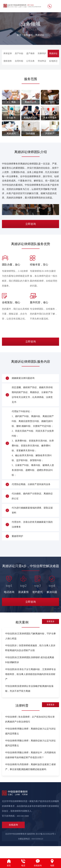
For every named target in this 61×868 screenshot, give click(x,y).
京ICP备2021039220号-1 (46, 846)
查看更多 (51, 634)
